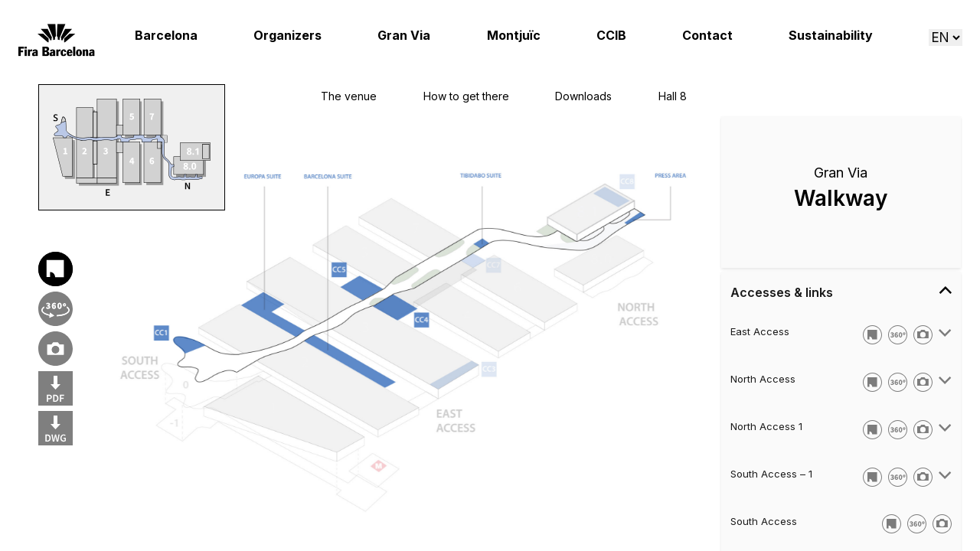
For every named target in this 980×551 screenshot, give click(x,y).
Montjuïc (514, 36)
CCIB (611, 36)
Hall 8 (673, 96)
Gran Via (404, 36)
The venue (349, 96)
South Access (764, 521)
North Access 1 (766, 426)
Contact (707, 36)
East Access (760, 331)
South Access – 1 (771, 474)
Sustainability (831, 36)
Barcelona (166, 36)
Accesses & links (841, 292)
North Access (763, 379)
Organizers (287, 36)
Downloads (583, 96)
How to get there (466, 96)
